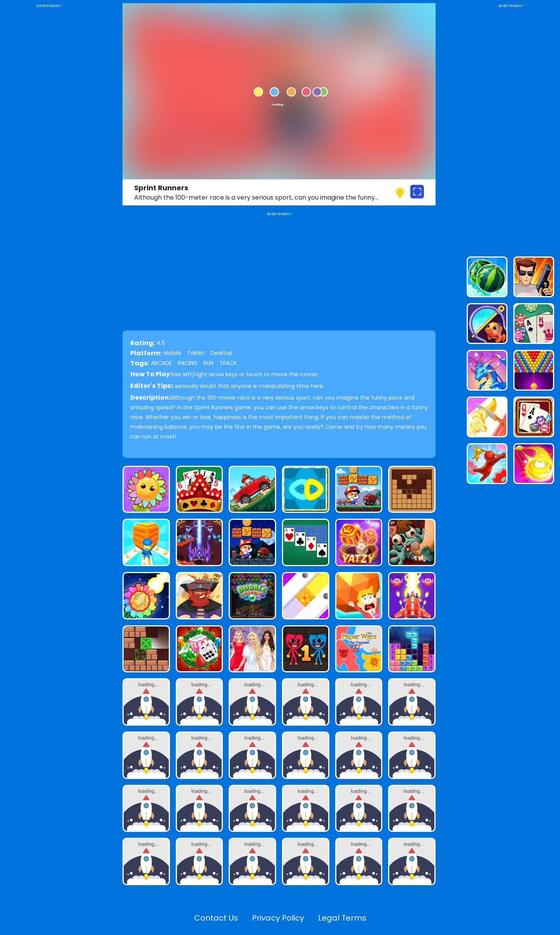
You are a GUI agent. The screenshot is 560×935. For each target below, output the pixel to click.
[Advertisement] (49, 126)
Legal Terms (342, 918)
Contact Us (216, 918)
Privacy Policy (278, 918)
